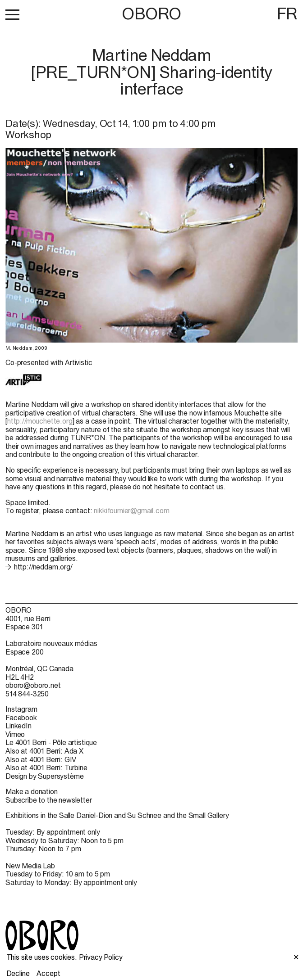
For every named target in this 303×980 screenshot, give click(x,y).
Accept (48, 973)
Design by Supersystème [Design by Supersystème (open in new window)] (44, 776)
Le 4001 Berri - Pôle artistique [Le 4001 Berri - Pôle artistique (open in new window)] (51, 742)
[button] (12, 14)
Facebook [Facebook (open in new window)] (21, 718)
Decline (18, 973)
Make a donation (32, 791)
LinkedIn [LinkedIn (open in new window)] (18, 726)
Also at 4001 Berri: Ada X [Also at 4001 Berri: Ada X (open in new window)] (44, 751)
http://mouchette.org (40, 421)
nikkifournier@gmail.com (131, 510)
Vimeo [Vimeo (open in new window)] (15, 734)
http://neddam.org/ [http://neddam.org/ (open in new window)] (43, 567)
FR (287, 14)
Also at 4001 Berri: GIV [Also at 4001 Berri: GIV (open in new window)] (41, 759)
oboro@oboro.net (33, 685)
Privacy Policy (101, 957)
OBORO (151, 14)
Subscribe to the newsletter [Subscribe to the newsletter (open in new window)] (49, 800)
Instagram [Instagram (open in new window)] (21, 709)
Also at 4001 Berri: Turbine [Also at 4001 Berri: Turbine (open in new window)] (46, 768)
